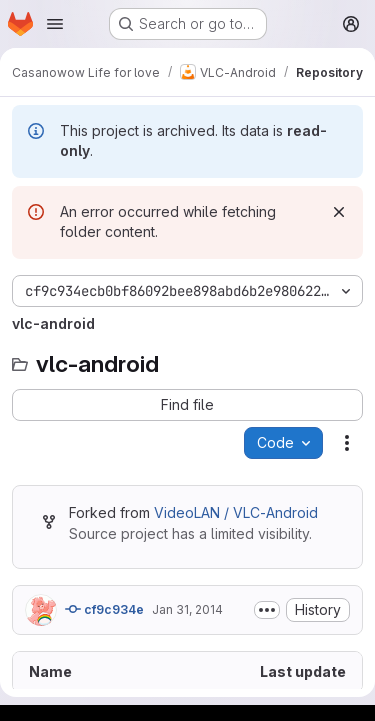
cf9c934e (104, 609)
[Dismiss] (339, 212)
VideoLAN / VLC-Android (236, 512)
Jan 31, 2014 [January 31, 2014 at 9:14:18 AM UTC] (187, 609)
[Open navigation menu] (55, 24)
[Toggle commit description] (267, 610)
